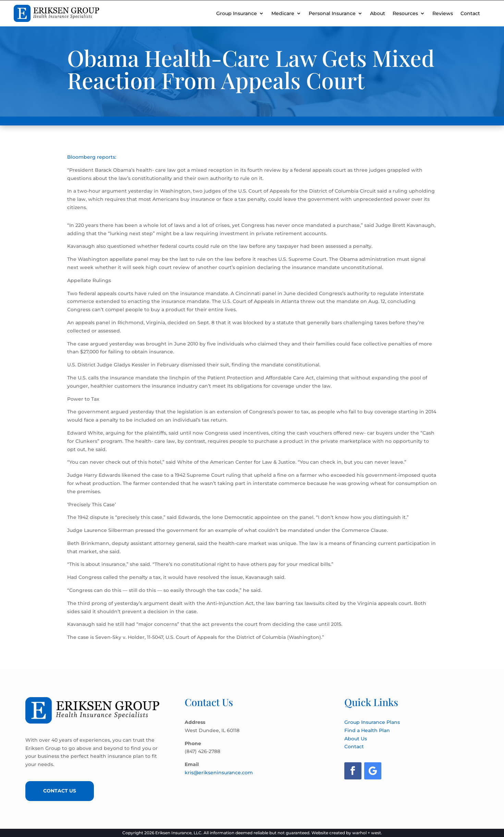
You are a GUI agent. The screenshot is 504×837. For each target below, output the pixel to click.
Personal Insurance (332, 13)
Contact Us (60, 791)
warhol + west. (367, 833)
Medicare (283, 13)
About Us (356, 739)
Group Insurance (237, 13)
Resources (405, 13)
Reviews (443, 13)
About (378, 13)
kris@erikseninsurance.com (219, 773)
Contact (470, 13)
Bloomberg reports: (92, 157)
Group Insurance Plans (372, 722)
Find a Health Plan (367, 730)
